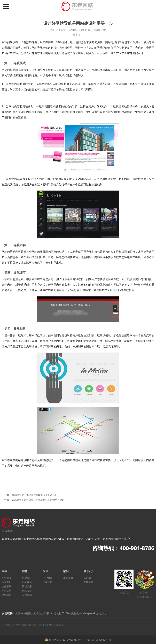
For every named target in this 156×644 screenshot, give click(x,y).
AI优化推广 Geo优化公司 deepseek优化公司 (79, 613)
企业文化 (6, 582)
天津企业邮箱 (41, 613)
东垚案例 (68, 578)
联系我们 (88, 578)
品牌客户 (6, 595)
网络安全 (27, 591)
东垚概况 (6, 578)
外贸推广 (27, 578)
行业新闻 (47, 582)
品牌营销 (27, 595)
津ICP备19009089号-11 (98, 640)
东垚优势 (6, 591)
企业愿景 (6, 586)
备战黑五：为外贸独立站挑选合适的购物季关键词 (38, 500)
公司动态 (47, 578)
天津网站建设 (24, 613)
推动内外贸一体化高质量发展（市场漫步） (35, 495)
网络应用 (27, 586)
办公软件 (27, 582)
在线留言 (88, 582)
